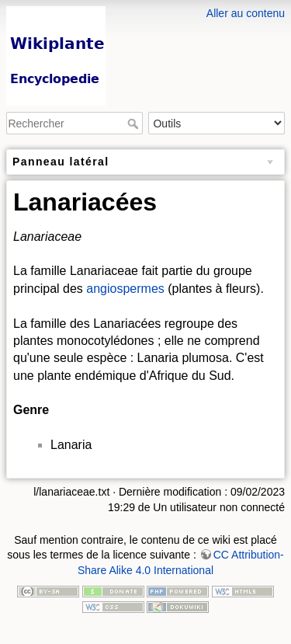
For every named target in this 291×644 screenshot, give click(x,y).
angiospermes (125, 289)
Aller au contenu (246, 13)
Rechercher (135, 124)
